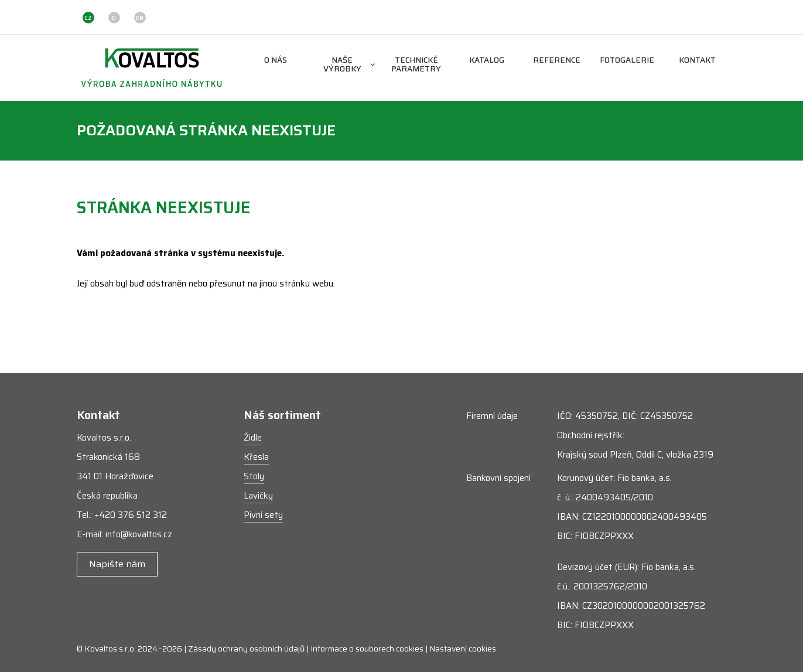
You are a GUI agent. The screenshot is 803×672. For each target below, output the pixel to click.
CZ (88, 18)
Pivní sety (263, 515)
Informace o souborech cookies (367, 649)
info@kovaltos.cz (139, 534)
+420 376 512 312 (131, 515)
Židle (253, 438)
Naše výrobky (349, 65)
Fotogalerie (627, 61)
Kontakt (697, 61)
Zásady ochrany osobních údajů (246, 649)
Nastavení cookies (463, 649)
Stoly (254, 476)
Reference (557, 61)
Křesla (256, 457)
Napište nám (117, 564)
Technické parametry (416, 65)
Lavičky (258, 496)
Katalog (487, 61)
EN (140, 18)
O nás (276, 61)
